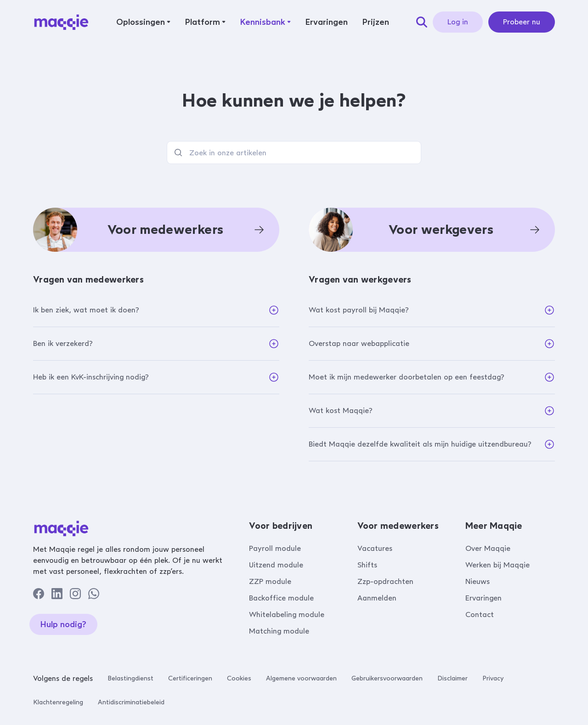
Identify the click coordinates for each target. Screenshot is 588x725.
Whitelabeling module (287, 615)
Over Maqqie (488, 548)
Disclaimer (452, 678)
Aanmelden (377, 598)
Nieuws (478, 581)
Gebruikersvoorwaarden (387, 678)
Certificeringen (190, 678)
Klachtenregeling (58, 702)
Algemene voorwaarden (301, 678)
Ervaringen (483, 598)
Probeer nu (522, 22)
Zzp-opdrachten (385, 581)
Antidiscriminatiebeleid (131, 702)
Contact (480, 615)
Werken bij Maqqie (498, 565)
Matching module (279, 631)
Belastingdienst (130, 678)
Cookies (239, 678)
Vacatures (375, 548)
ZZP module (270, 581)
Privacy (493, 678)
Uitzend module (276, 565)
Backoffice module (281, 598)
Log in (458, 22)
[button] (143, 22)
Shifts (367, 565)
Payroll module (275, 548)
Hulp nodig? (63, 624)
